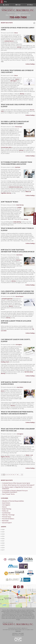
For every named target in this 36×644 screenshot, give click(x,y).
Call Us (6, 5)
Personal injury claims (6, 147)
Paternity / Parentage (8, 515)
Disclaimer (21, 633)
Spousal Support (19, 296)
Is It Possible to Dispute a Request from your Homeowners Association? (15, 491)
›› (22, 475)
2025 (3, 532)
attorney (19, 47)
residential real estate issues (16, 187)
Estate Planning (20, 205)
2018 (3, 548)
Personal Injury (19, 127)
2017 (3, 550)
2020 (3, 543)
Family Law (5, 511)
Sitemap (22, 635)
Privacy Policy (16, 635)
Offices (30, 5)
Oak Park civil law (29, 372)
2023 (3, 536)
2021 (3, 541)
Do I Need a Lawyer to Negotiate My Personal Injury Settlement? (17, 488)
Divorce (16, 33)
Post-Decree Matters (8, 519)
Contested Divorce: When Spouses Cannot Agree (16, 483)
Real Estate (18, 167)
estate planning (17, 222)
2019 (3, 545)
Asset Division (19, 255)
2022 (3, 539)
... (20, 475)
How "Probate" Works (8, 494)
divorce (17, 79)
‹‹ (2, 475)
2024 (3, 534)
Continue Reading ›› (30, 64)
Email (18, 5)
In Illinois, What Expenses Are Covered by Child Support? (18, 485)
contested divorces (9, 41)
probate (19, 207)
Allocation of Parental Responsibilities (13, 501)
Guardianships (6, 513)
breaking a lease (5, 362)
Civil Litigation (19, 345)
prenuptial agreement (7, 299)
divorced (18, 260)
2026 (3, 529)
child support (13, 81)
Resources (15, 633)
